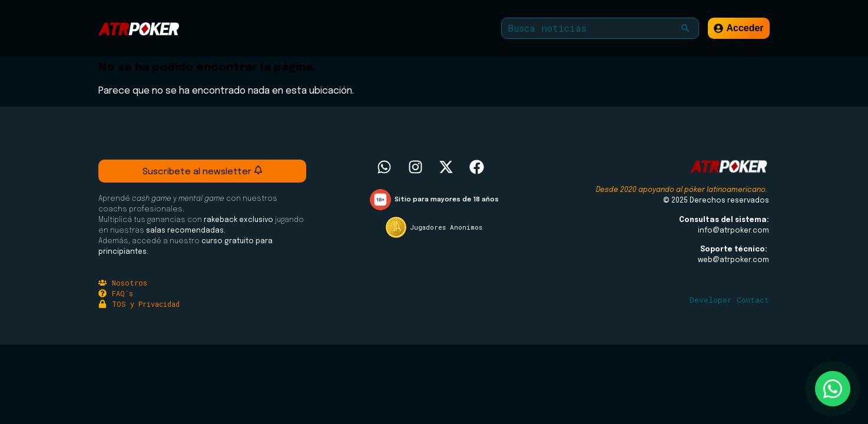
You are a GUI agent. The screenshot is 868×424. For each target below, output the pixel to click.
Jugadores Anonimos (446, 227)
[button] (685, 28)
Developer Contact (729, 300)
